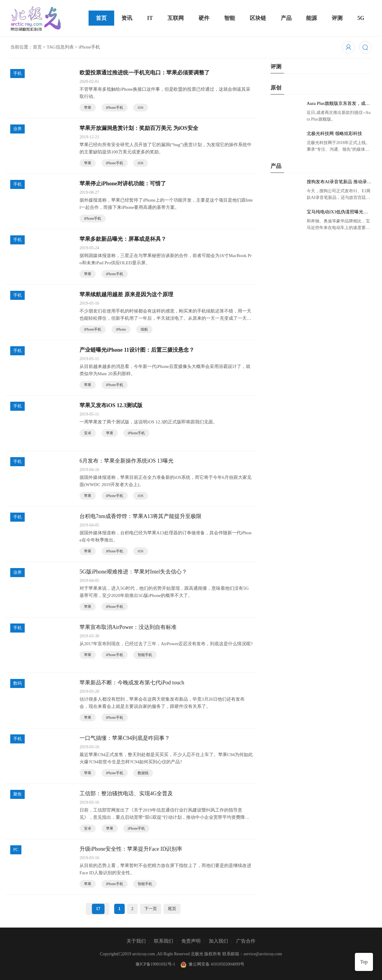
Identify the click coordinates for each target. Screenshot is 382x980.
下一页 (151, 909)
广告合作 (246, 941)
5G (361, 18)
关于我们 (136, 941)
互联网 (176, 18)
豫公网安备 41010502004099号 (212, 964)
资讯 (127, 18)
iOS (141, 108)
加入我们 (218, 941)
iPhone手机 (115, 108)
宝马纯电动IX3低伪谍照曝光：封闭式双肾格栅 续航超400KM (337, 212)
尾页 (172, 909)
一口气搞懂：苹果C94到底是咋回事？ (125, 738)
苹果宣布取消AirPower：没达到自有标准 (128, 627)
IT (150, 18)
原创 (276, 88)
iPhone (121, 329)
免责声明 (191, 941)
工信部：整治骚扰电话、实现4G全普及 (126, 793)
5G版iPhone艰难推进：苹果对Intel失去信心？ (133, 572)
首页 (101, 18)
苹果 (88, 108)
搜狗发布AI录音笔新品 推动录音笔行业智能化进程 (339, 182)
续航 (144, 329)
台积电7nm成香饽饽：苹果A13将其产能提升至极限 (141, 516)
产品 (286, 18)
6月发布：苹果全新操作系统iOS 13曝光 (127, 461)
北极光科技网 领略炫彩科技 (334, 133)
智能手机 (145, 655)
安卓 (88, 433)
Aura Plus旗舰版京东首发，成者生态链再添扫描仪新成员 (338, 104)
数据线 (143, 773)
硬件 (204, 18)
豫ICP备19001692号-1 (155, 964)
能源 (312, 18)
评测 (337, 18)
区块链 (258, 18)
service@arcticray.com (263, 954)
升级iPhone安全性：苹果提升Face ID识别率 (131, 849)
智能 (230, 18)
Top (364, 962)
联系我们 (164, 941)
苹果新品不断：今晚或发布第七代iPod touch (132, 683)
